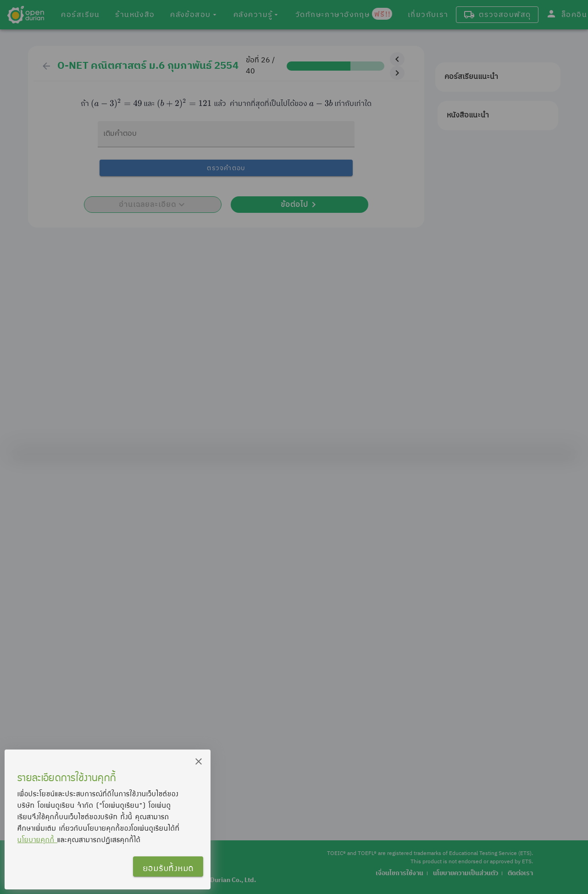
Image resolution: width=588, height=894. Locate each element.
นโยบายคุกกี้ (37, 839)
